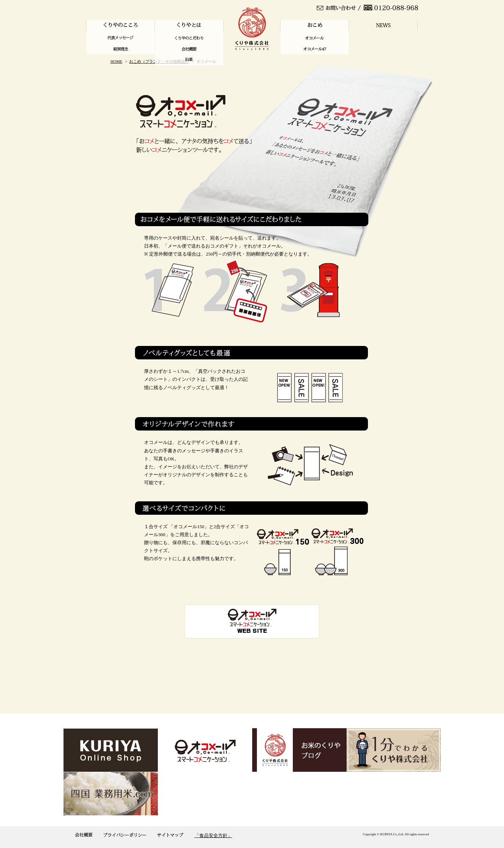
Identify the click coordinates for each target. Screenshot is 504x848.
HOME (116, 61)
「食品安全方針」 (213, 835)
